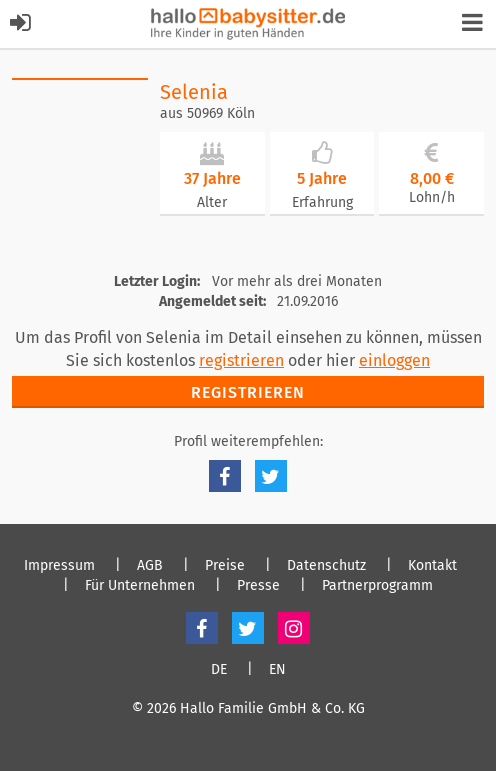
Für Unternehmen (140, 586)
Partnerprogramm (377, 586)
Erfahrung (322, 202)
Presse (258, 586)
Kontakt (432, 566)
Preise (225, 566)
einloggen (394, 360)
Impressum (59, 566)
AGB (150, 566)
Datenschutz (326, 566)
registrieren (241, 360)
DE (219, 670)
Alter (212, 202)
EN (277, 670)
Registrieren (248, 392)
